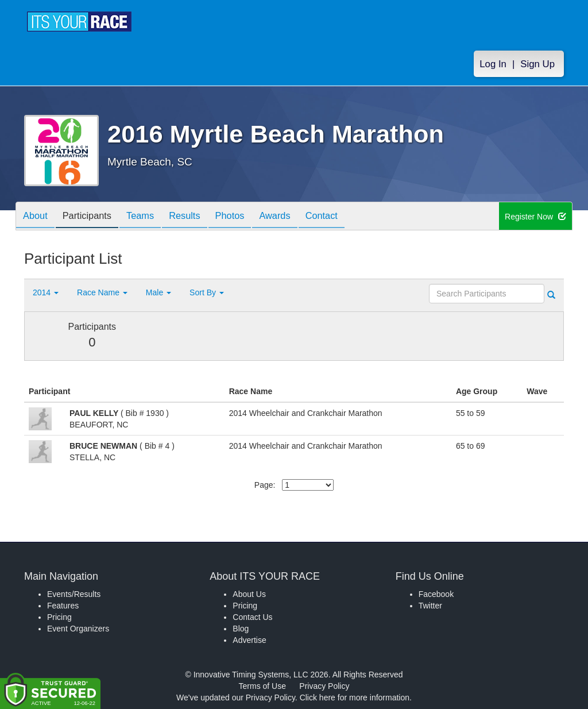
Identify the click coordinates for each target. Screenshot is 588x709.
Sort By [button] (207, 292)
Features (63, 606)
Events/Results (74, 594)
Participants (94, 217)
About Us (249, 594)
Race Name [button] (102, 292)
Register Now (535, 217)
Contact (350, 217)
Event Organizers (78, 629)
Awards (299, 217)
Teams (151, 217)
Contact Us (252, 617)
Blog (241, 629)
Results (200, 217)
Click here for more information (355, 698)
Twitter (430, 606)
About (37, 217)
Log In (493, 64)
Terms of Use (262, 686)
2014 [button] (46, 292)
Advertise (249, 640)
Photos (249, 217)
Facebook (436, 594)
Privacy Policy (324, 686)
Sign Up (537, 64)
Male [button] (158, 292)
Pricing (59, 617)
